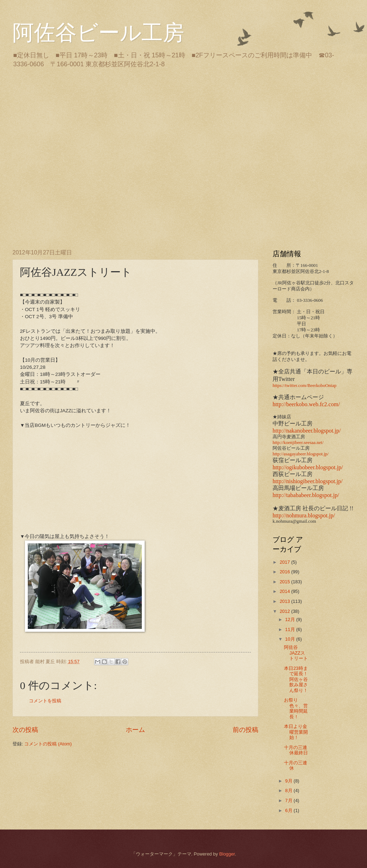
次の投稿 (25, 730)
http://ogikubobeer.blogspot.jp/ (308, 467)
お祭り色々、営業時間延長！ (296, 708)
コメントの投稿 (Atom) (48, 744)
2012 (285, 611)
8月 (289, 790)
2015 (285, 582)
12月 (291, 619)
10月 (291, 639)
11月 (291, 629)
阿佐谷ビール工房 (98, 33)
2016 (285, 572)
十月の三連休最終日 (296, 750)
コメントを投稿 (45, 701)
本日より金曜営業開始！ (296, 732)
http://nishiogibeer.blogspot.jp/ (307, 481)
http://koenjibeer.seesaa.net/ (298, 443)
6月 (289, 810)
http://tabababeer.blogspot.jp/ (306, 495)
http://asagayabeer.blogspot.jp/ (301, 454)
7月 (289, 800)
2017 (285, 562)
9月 (289, 781)
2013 (285, 601)
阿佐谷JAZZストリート (296, 653)
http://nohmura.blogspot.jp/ (304, 515)
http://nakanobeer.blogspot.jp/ (307, 431)
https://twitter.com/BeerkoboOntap (304, 386)
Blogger (227, 854)
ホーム (135, 730)
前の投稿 (245, 730)
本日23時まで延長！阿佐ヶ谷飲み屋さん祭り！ (296, 679)
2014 (285, 591)
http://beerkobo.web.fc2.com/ (306, 404)
